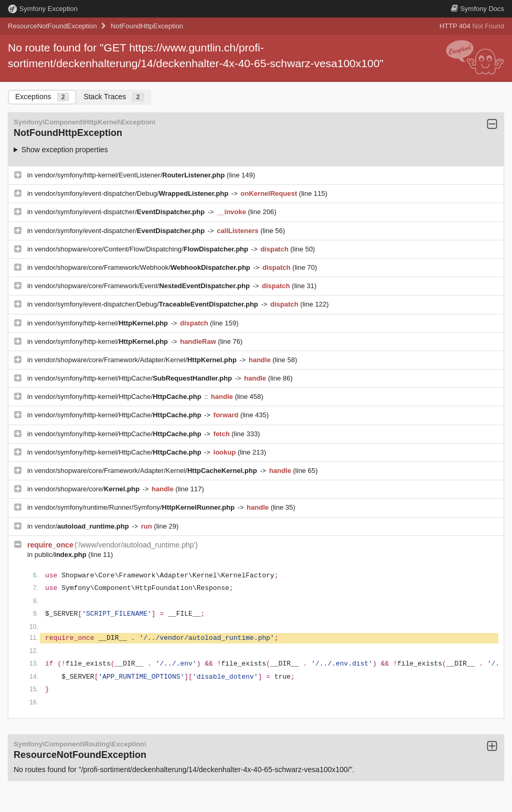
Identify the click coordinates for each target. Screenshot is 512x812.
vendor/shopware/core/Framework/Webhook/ (143, 267)
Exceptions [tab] (42, 97)
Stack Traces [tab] (114, 97)
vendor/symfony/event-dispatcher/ (121, 212)
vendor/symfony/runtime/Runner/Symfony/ (136, 507)
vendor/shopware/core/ (88, 489)
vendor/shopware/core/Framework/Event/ (143, 286)
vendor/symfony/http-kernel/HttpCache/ (134, 378)
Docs (477, 9)
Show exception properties (65, 150)
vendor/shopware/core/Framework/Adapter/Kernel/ (137, 360)
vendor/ (83, 526)
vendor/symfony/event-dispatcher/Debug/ (132, 193)
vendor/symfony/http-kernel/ (102, 323)
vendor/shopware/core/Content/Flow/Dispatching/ (142, 249)
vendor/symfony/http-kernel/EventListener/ (131, 175)
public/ (62, 555)
